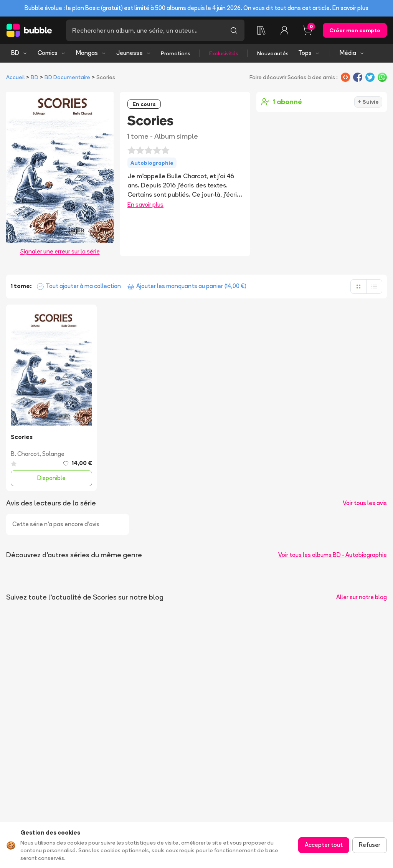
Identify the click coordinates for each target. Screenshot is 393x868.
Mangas (91, 53)
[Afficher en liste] (374, 287)
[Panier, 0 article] (307, 30)
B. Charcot (25, 454)
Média (352, 53)
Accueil (15, 77)
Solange (53, 454)
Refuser (370, 845)
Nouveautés (273, 53)
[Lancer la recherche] (234, 30)
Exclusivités (224, 53)
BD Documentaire (67, 77)
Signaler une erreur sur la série (60, 251)
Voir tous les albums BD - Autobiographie (333, 555)
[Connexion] (284, 30)
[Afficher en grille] (358, 287)
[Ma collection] (261, 30)
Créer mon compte (355, 30)
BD (19, 53)
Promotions (176, 53)
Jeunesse (134, 53)
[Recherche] (144, 30)
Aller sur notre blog (362, 597)
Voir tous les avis (365, 503)
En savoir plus (350, 8)
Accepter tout (324, 845)
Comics (52, 53)
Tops (309, 53)
